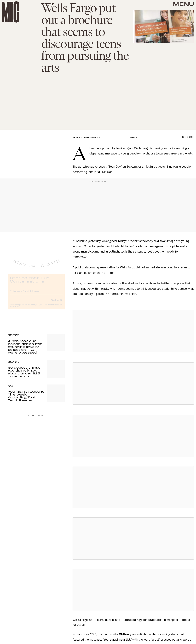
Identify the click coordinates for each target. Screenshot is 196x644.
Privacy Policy (15, 309)
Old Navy (125, 634)
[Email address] (36, 293)
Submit (57, 303)
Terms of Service (53, 307)
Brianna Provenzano (88, 138)
